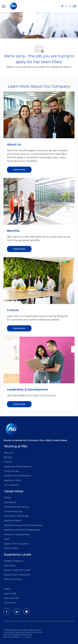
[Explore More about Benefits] (19, 249)
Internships (10, 566)
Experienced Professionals (17, 575)
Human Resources (13, 511)
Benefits (8, 457)
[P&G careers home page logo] (18, 6)
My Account (10, 603)
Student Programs (13, 561)
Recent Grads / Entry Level (17, 570)
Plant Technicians (13, 579)
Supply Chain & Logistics (16, 544)
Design (8, 498)
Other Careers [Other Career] (11, 548)
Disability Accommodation (18, 476)
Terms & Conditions (12, 637)
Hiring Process (11, 471)
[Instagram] (27, 611)
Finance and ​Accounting (16, 507)
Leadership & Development (18, 466)
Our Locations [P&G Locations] (11, 485)
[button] (64, 6)
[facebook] (7, 611)
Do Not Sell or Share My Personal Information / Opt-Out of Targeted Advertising (23, 633)
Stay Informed (11, 598)
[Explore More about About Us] (19, 170)
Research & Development (17, 534)
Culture (8, 462)
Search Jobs (10, 594)
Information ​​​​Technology (16, 516)
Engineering (10, 502)
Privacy (28, 637)
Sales (7, 539)
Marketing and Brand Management (22, 530)
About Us (9, 453)
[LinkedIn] (17, 611)
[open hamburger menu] (4, 6)
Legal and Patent (13, 521)
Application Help (12, 480)
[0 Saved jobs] (73, 6)
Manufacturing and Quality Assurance (23, 525)
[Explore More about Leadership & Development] (19, 404)
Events (7, 589)
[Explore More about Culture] (19, 328)
